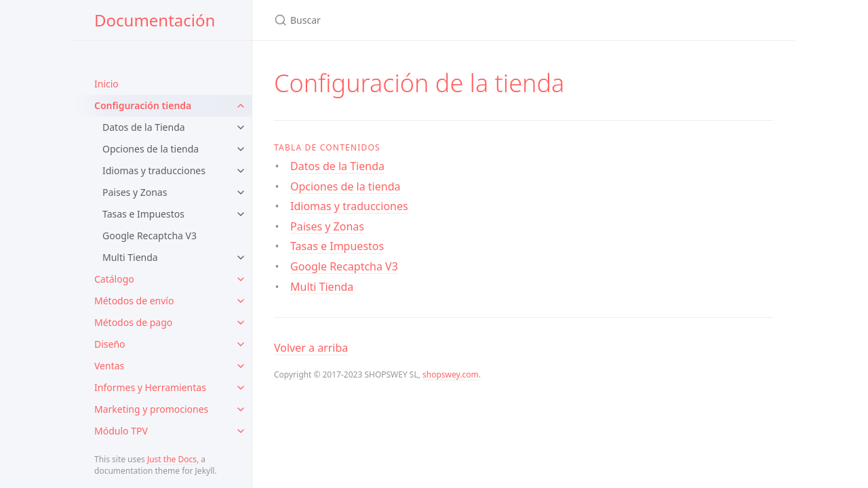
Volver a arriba (311, 348)
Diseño (110, 344)
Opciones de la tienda (151, 149)
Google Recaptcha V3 (150, 236)
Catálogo (114, 279)
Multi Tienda (130, 257)
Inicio (106, 84)
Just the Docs (172, 459)
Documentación (155, 20)
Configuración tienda (143, 105)
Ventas (109, 366)
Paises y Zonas (135, 192)
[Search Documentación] (434, 20)
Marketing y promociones (151, 409)
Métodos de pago (133, 322)
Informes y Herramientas (150, 387)
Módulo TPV (121, 431)
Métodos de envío (134, 301)
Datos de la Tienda (144, 127)
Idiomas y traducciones (154, 170)
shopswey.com (451, 374)
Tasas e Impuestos (143, 214)
